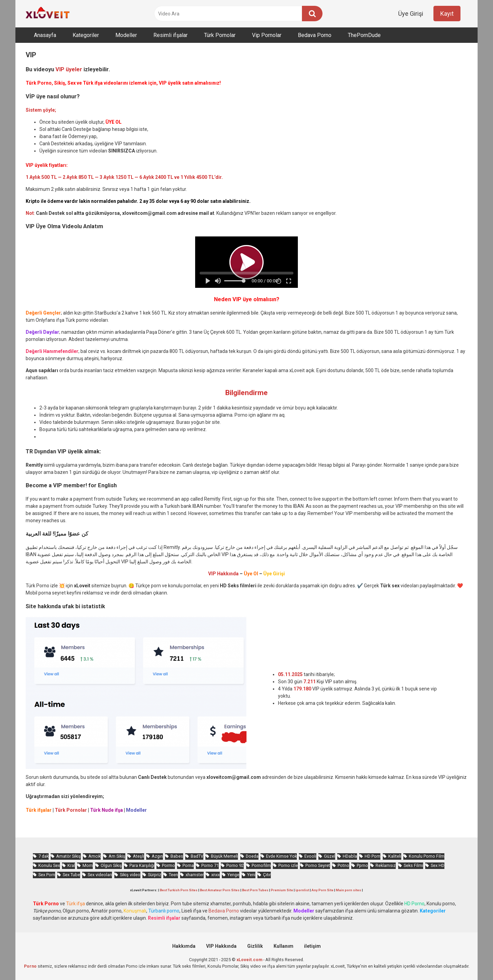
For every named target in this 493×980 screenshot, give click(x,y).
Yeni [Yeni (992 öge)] (251, 875)
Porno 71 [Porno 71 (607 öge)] (210, 865)
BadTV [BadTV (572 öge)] (197, 856)
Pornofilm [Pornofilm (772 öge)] (261, 865)
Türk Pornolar (220, 35)
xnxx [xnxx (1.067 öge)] (216, 875)
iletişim (312, 946)
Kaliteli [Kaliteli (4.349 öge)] (395, 856)
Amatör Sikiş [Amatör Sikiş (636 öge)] (68, 856)
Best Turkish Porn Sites (179, 890)
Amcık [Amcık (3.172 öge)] (94, 856)
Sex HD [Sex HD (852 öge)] (438, 865)
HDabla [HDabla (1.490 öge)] (350, 856)
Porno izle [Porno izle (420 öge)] (288, 865)
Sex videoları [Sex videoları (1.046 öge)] (100, 875)
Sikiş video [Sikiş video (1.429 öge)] (130, 875)
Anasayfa (45, 35)
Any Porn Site (323, 890)
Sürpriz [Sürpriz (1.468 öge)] (155, 875)
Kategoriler (86, 35)
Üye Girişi (411, 14)
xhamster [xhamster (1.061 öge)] (195, 875)
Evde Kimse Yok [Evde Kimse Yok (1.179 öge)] (281, 856)
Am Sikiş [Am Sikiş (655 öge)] (117, 856)
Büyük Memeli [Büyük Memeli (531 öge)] (224, 856)
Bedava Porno (315, 35)
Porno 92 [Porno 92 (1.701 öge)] (235, 865)
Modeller (126, 35)
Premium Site (282, 890)
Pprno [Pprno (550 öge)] (362, 865)
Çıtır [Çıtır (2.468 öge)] (267, 875)
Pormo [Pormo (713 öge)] (168, 865)
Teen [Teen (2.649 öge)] (173, 875)
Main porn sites (349, 890)
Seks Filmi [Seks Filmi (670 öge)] (413, 865)
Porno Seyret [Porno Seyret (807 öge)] (318, 865)
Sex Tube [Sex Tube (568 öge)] (71, 875)
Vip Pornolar (267, 35)
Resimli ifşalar (170, 35)
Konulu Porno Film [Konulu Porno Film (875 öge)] (427, 856)
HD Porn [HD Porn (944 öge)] (372, 856)
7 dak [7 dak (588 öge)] (43, 856)
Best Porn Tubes (255, 890)
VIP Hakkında (221, 946)
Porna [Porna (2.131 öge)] (188, 865)
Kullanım (283, 946)
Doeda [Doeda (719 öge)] (252, 856)
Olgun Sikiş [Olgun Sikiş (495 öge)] (111, 865)
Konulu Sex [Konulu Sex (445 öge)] (49, 865)
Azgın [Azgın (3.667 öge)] (157, 856)
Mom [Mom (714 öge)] (88, 865)
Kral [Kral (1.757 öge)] (71, 865)
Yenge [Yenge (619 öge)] (233, 875)
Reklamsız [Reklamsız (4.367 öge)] (386, 865)
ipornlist (302, 890)
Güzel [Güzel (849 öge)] (330, 856)
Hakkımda (184, 946)
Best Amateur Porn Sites (220, 890)
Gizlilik (255, 946)
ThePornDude (364, 35)
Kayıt (447, 14)
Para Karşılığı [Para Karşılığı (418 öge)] (142, 865)
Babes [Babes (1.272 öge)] (177, 856)
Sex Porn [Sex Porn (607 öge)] (47, 875)
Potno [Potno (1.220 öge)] (343, 865)
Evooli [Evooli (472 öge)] (310, 856)
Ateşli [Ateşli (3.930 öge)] (138, 856)
